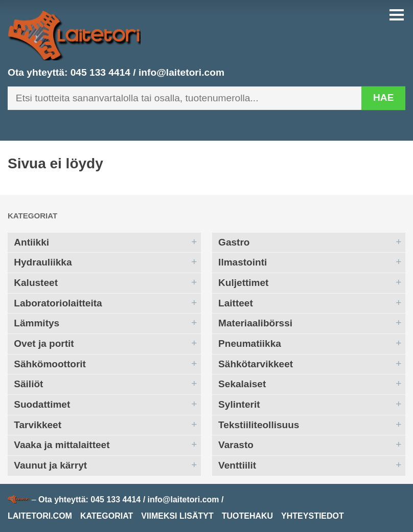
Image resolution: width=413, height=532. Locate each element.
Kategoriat (32, 216)
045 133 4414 (100, 72)
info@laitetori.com (181, 72)
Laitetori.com (40, 516)
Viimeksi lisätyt (177, 516)
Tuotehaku (247, 516)
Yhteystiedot (313, 516)
